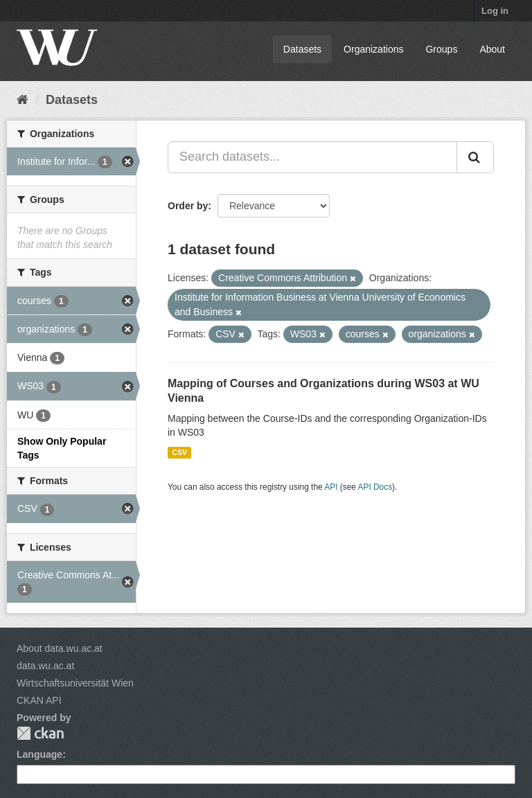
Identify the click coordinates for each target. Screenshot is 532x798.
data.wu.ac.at (45, 666)
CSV (179, 452)
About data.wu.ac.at (60, 648)
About (492, 49)
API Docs (375, 487)
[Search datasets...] (312, 157)
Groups (441, 49)
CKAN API (39, 700)
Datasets (302, 49)
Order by (188, 206)
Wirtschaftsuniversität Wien (75, 683)
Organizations (373, 49)
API (331, 487)
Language (39, 754)
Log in (495, 11)
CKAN (40, 733)
